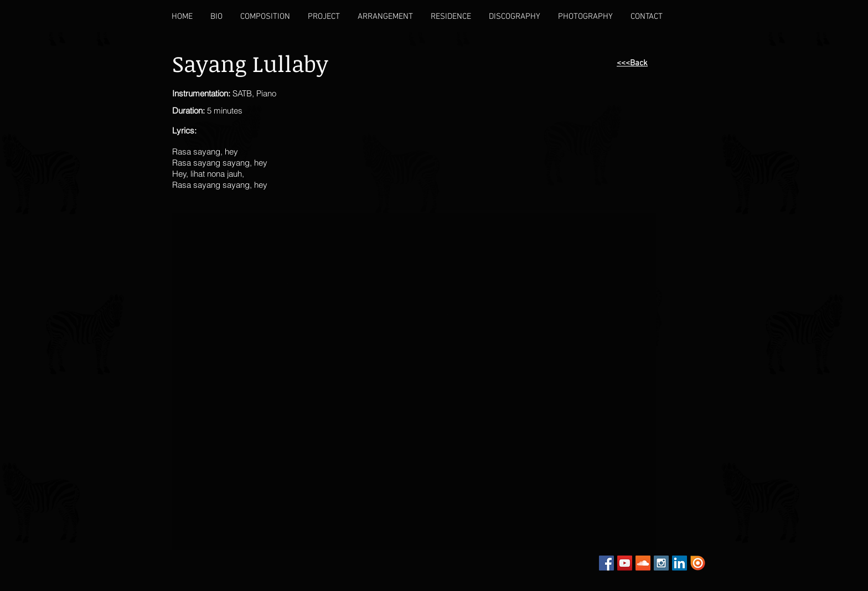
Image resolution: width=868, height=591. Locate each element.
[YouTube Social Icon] (625, 563)
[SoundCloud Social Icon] (643, 563)
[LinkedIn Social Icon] (680, 563)
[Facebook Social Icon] (606, 563)
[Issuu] (698, 563)
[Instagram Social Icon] (661, 563)
